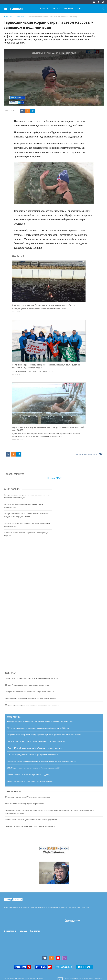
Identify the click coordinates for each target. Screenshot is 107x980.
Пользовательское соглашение (73, 921)
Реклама (69, 9)
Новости (44, 9)
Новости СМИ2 (54, 478)
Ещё (79, 9)
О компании (10, 931)
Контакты (35, 931)
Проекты (56, 9)
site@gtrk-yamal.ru (41, 908)
